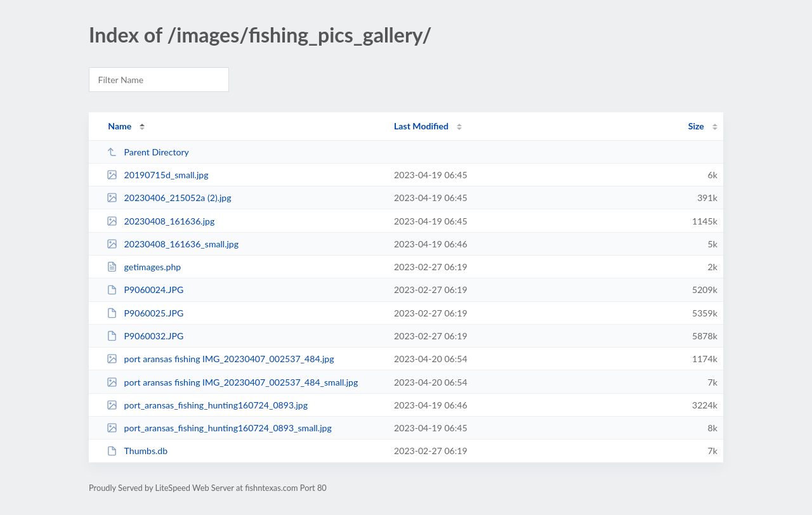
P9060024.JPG (145, 290)
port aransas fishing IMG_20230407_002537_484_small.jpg (232, 382)
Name (120, 126)
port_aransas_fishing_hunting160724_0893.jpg (207, 405)
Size (696, 126)
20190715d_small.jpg (157, 175)
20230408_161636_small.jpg (173, 244)
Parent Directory (148, 152)
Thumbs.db (137, 451)
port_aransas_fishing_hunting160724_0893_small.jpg (219, 428)
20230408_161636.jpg (160, 221)
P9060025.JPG (145, 313)
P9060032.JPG (145, 336)
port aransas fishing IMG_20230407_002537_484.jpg (220, 359)
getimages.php (144, 267)
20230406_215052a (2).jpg (169, 198)
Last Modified (421, 126)
